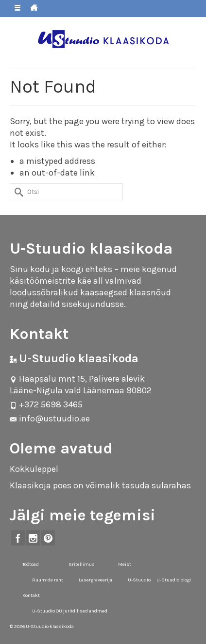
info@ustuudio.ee (50, 419)
